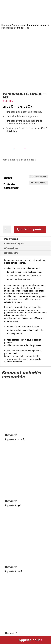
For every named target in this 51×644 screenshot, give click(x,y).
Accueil (5, 25)
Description (11, 239)
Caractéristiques (14, 244)
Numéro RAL (11, 253)
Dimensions (11, 248)
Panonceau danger (37, 25)
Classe (8, 178)
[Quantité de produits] (7, 229)
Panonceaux (18, 25)
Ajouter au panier (30, 229)
